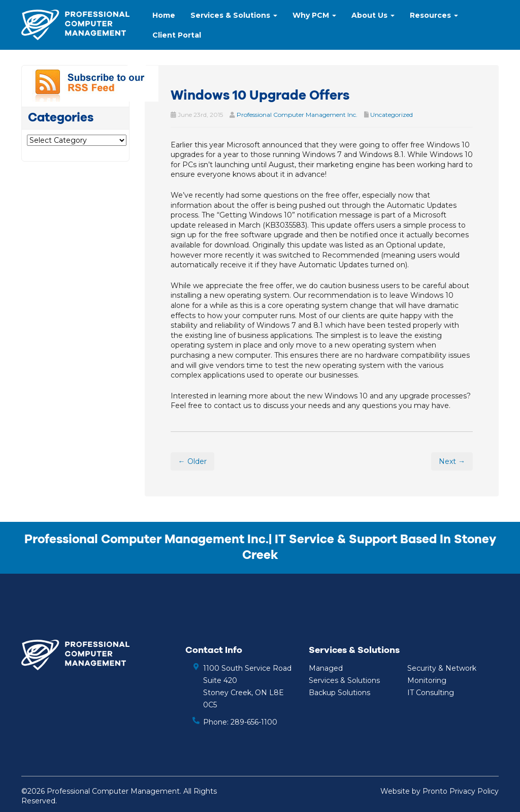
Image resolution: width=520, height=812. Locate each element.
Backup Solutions (339, 693)
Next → (452, 461)
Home (164, 15)
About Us (373, 15)
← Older (192, 461)
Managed (326, 668)
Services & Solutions (234, 15)
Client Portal (177, 35)
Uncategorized (392, 115)
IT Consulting (431, 693)
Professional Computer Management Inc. (297, 115)
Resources (434, 15)
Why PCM (314, 15)
